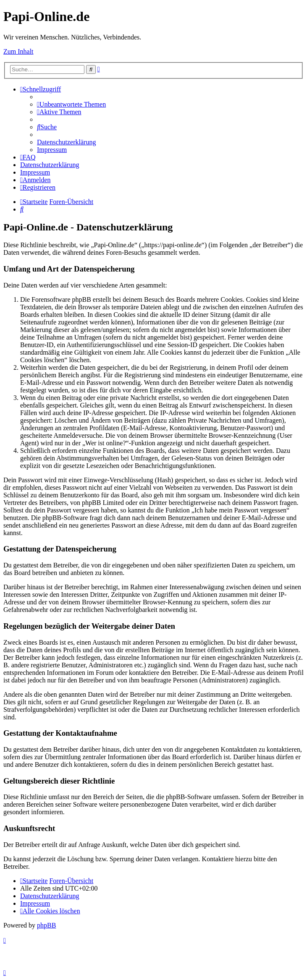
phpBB (46, 925)
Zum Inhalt (18, 51)
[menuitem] (71, 104)
